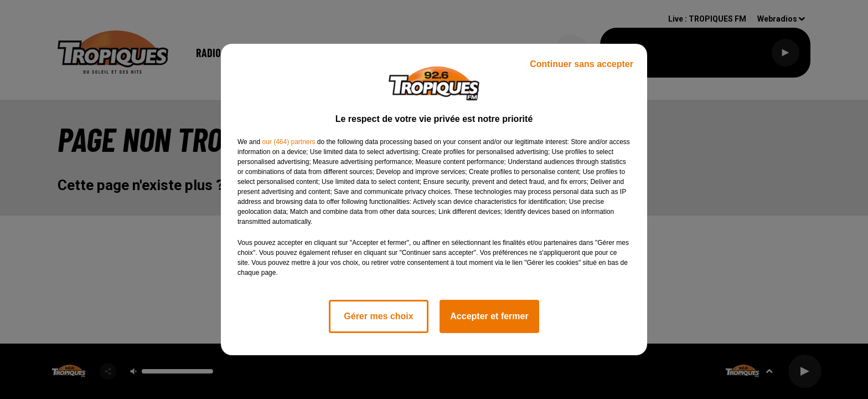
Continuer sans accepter (582, 64)
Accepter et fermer (489, 316)
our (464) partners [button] (288, 142)
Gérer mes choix (378, 316)
